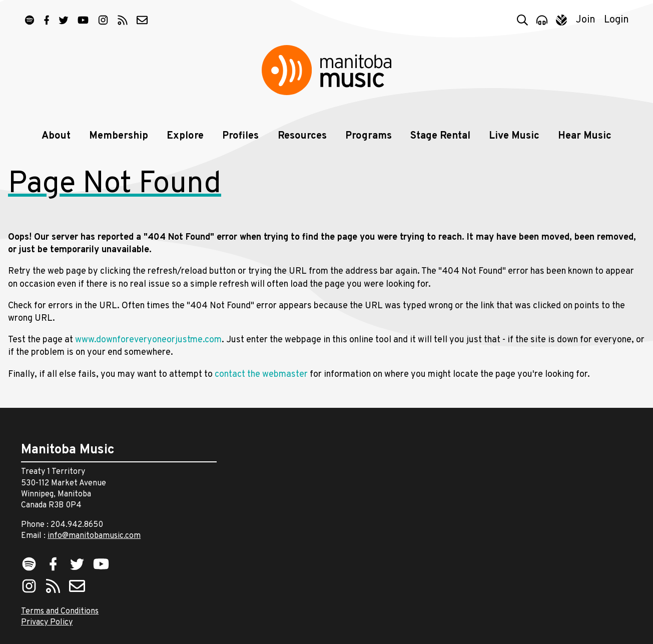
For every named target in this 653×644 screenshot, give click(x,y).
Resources (302, 136)
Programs (369, 136)
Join (586, 20)
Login (616, 20)
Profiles (240, 136)
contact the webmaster (261, 375)
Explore (185, 136)
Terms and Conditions (60, 611)
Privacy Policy (47, 622)
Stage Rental (440, 136)
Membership (119, 136)
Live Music (514, 136)
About (56, 136)
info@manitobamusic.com (94, 536)
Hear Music (585, 136)
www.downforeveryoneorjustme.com (148, 340)
